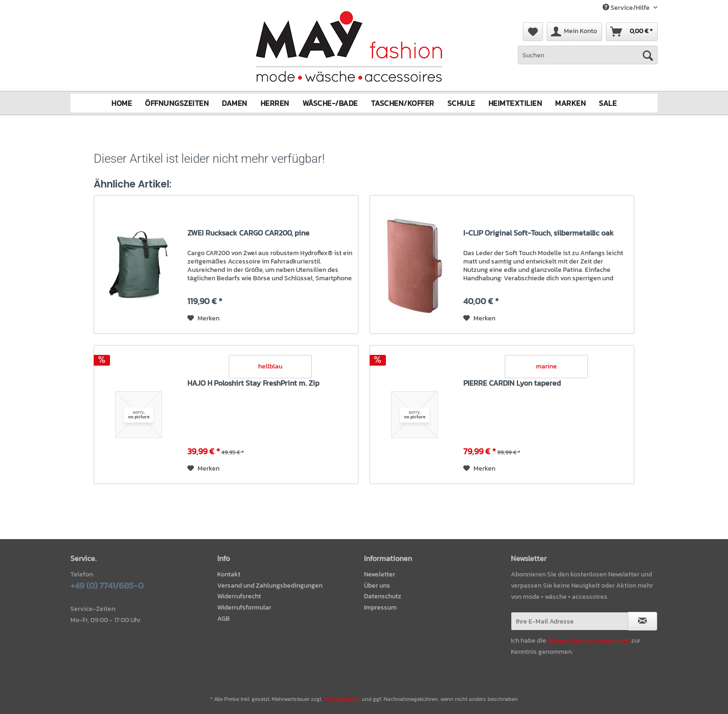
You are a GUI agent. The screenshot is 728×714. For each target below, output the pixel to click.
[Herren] (275, 103)
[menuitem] (588, 60)
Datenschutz (383, 596)
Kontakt (229, 574)
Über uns (377, 585)
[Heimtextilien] (515, 103)
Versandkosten (342, 699)
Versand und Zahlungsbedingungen (270, 585)
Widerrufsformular (244, 607)
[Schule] (461, 103)
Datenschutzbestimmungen (589, 640)
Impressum (380, 607)
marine (546, 366)
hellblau (270, 366)
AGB (223, 619)
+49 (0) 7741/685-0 (107, 585)
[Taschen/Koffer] (403, 103)
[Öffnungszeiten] (177, 103)
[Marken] (570, 103)
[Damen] (235, 103)
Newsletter (380, 574)
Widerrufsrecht (239, 596)
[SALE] (608, 103)
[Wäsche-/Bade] (330, 103)
